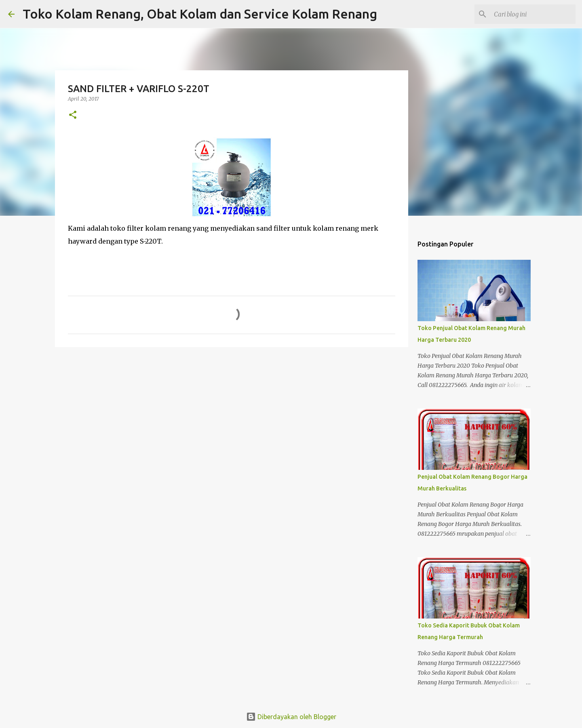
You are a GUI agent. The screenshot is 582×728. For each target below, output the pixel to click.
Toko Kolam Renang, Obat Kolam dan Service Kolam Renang (200, 14)
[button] (73, 115)
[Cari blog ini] (533, 14)
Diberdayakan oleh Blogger (291, 717)
